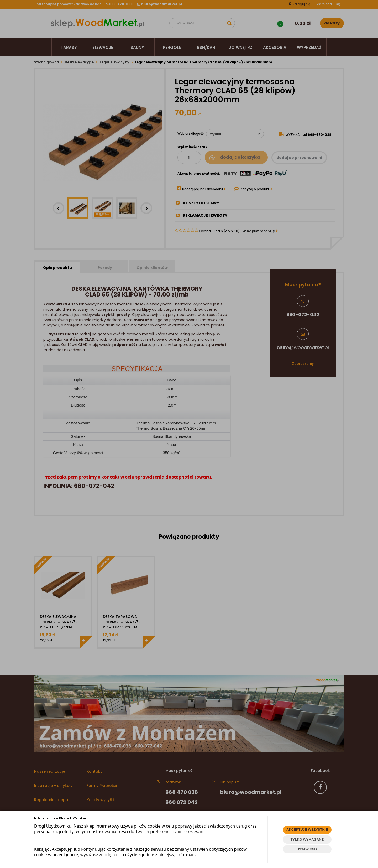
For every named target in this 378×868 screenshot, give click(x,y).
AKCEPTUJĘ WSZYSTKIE (307, 830)
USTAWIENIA (307, 849)
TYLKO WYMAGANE (307, 840)
